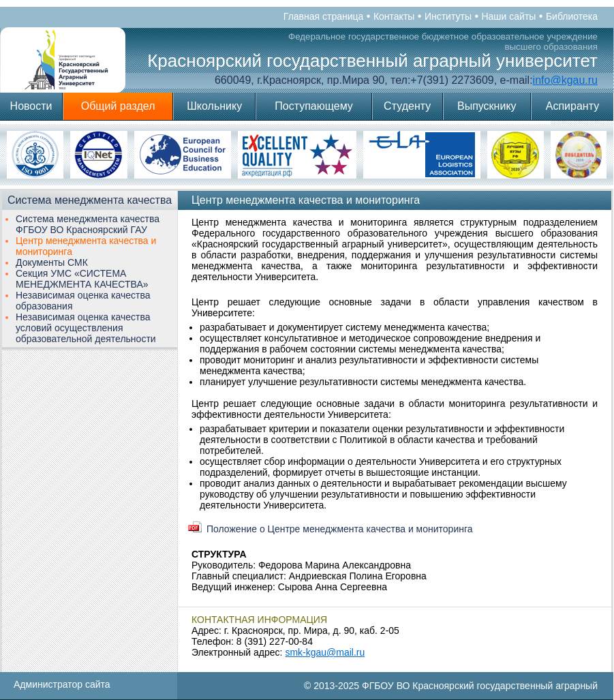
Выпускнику (487, 106)
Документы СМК (52, 262)
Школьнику (214, 106)
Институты (448, 16)
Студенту (407, 106)
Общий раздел (118, 106)
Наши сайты (508, 16)
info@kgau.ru (565, 80)
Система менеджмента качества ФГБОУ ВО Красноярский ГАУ (88, 224)
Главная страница (324, 16)
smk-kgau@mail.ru (325, 652)
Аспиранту (572, 106)
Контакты (394, 16)
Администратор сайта (62, 684)
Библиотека (572, 16)
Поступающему (314, 106)
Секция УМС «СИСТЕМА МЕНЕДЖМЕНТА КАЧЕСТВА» (82, 279)
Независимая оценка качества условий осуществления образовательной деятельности (86, 328)
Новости (31, 106)
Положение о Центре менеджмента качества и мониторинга (340, 529)
